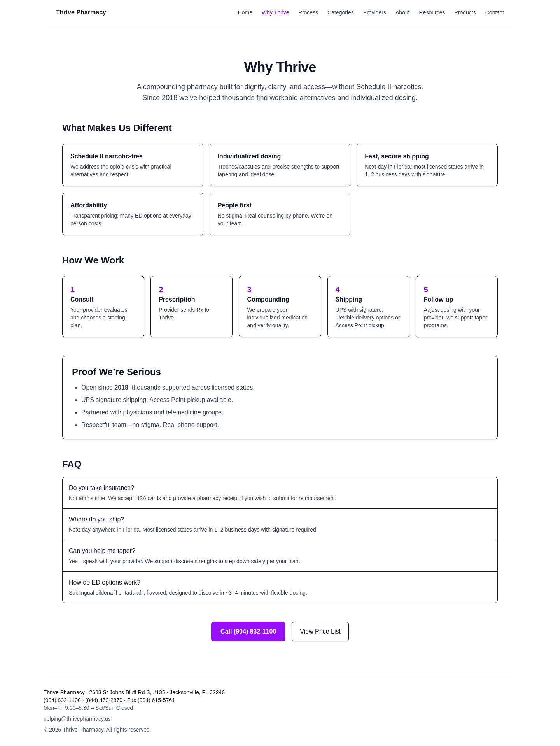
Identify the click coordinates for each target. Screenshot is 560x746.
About (403, 12)
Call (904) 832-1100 (248, 631)
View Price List (320, 631)
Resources (432, 12)
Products (465, 12)
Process (309, 12)
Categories (341, 12)
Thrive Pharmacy (81, 12)
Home (245, 12)
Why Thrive (276, 12)
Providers (375, 12)
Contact (495, 12)
